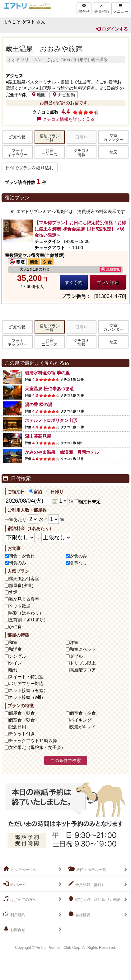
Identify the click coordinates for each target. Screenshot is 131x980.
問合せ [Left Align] (84, 9)
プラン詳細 (108, 282)
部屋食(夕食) (21, 585)
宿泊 (36, 492)
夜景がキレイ (83, 727)
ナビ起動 (64, 95)
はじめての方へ (20, 899)
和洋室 (15, 649)
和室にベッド (83, 649)
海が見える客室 (24, 599)
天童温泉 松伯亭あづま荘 (49, 389)
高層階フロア (83, 670)
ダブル (76, 656)
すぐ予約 (74, 282)
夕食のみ (78, 556)
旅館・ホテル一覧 (87, 869)
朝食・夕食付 (22, 556)
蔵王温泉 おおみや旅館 (44, 49)
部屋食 (24, 713)
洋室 (74, 642)
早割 (26, 613)
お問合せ (14, 929)
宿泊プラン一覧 (50, 138)
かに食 (15, 627)
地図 (38, 95)
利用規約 (14, 914)
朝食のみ (17, 563)
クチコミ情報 (82, 153)
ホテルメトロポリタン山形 (51, 420)
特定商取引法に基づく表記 (94, 899)
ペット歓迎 (20, 606)
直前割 (28, 620)
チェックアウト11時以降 (33, 741)
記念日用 (17, 727)
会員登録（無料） (87, 884)
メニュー (121, 9)
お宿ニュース (49, 153)
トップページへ (20, 869)
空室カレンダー (113, 138)
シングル (17, 656)
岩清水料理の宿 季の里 (47, 373)
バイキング (81, 720)
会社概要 (79, 914)
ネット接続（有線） (28, 690)
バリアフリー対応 (26, 684)
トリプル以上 (83, 663)
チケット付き (22, 734)
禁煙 (13, 592)
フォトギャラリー (18, 153)
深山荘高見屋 (38, 436)
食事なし (78, 563)
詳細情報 (17, 137)
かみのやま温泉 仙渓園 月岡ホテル (62, 452)
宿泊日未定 (88, 502)
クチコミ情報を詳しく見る (66, 119)
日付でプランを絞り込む (30, 168)
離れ (13, 670)
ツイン (15, 663)
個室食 (85, 713)
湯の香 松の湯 (39, 405)
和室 (13, 642)
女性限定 (37, 747)
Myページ (15, 884)
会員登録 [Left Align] (101, 9)
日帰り (55, 492)
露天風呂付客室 (24, 579)
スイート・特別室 (26, 677)
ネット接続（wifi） (27, 697)
